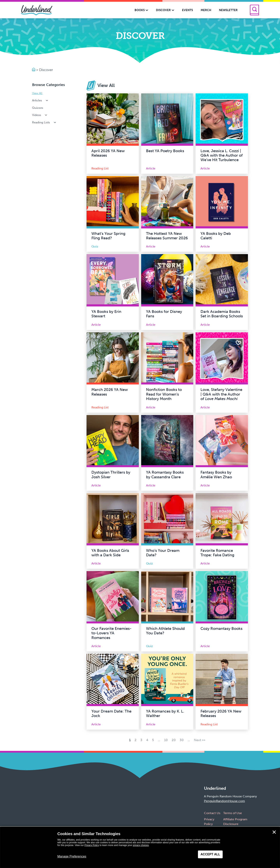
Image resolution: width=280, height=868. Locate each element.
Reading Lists (44, 122)
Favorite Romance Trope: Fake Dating (217, 553)
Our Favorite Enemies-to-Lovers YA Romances (111, 633)
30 (182, 740)
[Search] (254, 10)
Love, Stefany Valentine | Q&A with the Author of (221, 394)
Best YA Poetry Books (165, 151)
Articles (40, 100)
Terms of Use (233, 813)
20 (174, 740)
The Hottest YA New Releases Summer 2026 (167, 236)
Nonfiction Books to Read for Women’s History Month (164, 394)
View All (37, 93)
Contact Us (212, 813)
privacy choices (141, 845)
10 (166, 740)
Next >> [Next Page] (200, 740)
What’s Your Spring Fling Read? (108, 236)
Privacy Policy (92, 845)
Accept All (210, 854)
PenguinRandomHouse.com (224, 801)
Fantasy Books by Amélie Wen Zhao (216, 475)
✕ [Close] (274, 832)
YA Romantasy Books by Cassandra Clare (165, 475)
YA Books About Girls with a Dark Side (110, 553)
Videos (40, 115)
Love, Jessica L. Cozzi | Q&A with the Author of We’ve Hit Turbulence (222, 155)
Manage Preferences (72, 856)
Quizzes (38, 108)
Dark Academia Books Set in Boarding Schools (222, 314)
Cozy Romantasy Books (221, 629)
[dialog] (140, 847)
